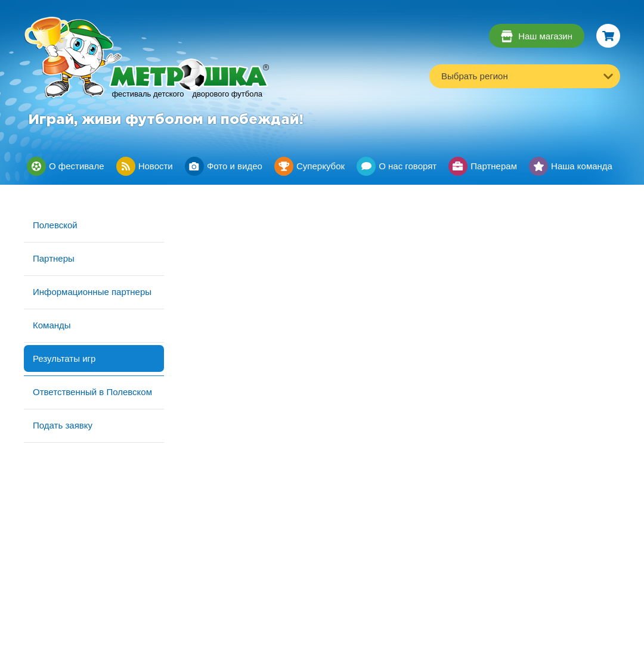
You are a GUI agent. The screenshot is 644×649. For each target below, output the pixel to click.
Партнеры (54, 258)
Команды (52, 325)
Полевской (55, 225)
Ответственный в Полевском (92, 392)
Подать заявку (63, 425)
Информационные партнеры (92, 292)
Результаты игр (64, 358)
